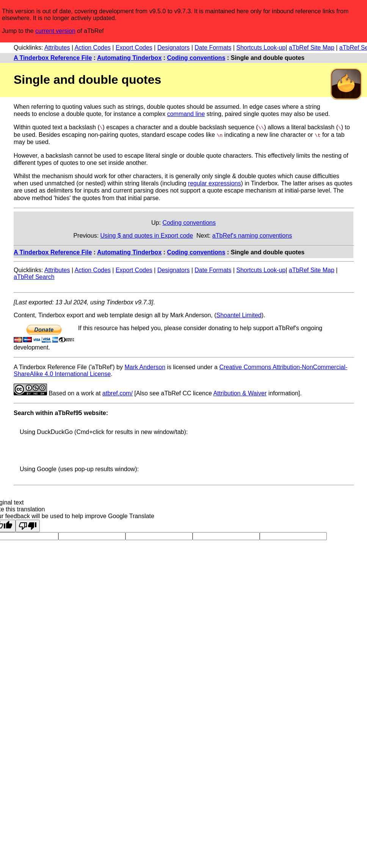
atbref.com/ (118, 393)
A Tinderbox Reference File (53, 58)
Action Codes (93, 48)
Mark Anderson (145, 367)
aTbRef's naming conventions (252, 235)
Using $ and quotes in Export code (147, 235)
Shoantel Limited (239, 315)
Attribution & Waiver (240, 393)
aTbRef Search (34, 277)
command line (186, 114)
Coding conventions (196, 58)
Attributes (57, 48)
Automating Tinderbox (129, 58)
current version (55, 31)
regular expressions (215, 183)
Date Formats (213, 48)
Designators (173, 48)
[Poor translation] (28, 526)
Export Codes (134, 48)
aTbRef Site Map (312, 48)
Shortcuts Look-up (261, 48)
